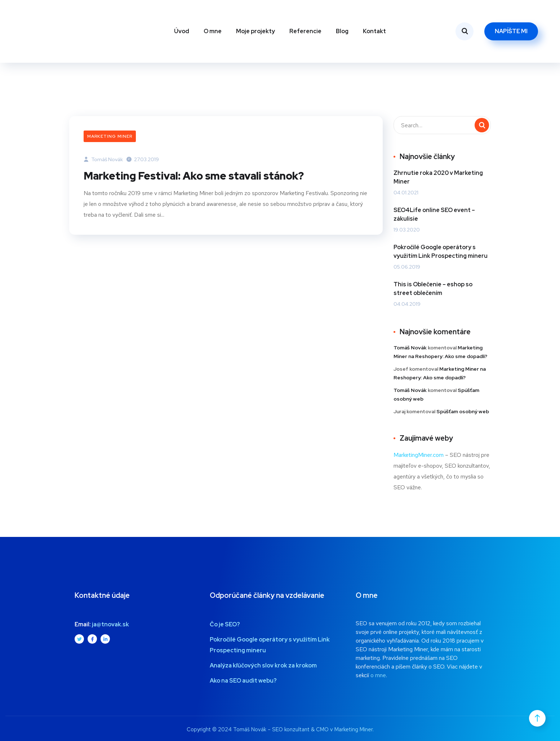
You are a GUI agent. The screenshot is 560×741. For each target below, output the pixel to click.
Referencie (305, 31)
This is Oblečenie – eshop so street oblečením (433, 289)
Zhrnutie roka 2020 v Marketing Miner (438, 177)
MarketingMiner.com (419, 455)
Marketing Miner (110, 136)
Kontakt (374, 31)
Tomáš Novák (103, 159)
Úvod (182, 31)
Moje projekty (255, 31)
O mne (213, 31)
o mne (378, 675)
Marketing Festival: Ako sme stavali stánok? (199, 176)
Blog (342, 31)
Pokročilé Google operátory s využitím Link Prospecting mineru (441, 252)
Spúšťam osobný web (463, 411)
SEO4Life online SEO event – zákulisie (434, 214)
